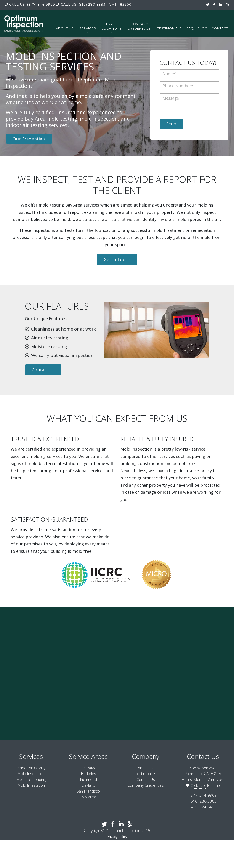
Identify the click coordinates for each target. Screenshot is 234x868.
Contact (220, 28)
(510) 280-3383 (81, 5)
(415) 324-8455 (203, 806)
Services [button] (88, 30)
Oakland (88, 785)
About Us (65, 28)
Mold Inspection (31, 773)
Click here (198, 785)
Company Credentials (139, 26)
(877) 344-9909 (30, 5)
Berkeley (88, 773)
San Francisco (88, 791)
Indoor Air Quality (31, 767)
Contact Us (43, 369)
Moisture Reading (31, 779)
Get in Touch (117, 259)
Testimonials (170, 28)
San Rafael (88, 767)
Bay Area (88, 796)
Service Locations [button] (112, 28)
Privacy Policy (117, 836)
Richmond (88, 779)
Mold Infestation (31, 785)
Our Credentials (29, 138)
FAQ (190, 28)
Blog (202, 28)
